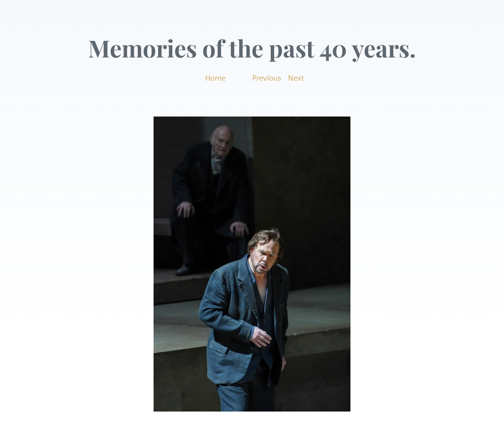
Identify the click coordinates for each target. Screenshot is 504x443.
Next (296, 78)
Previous (267, 78)
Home (215, 78)
